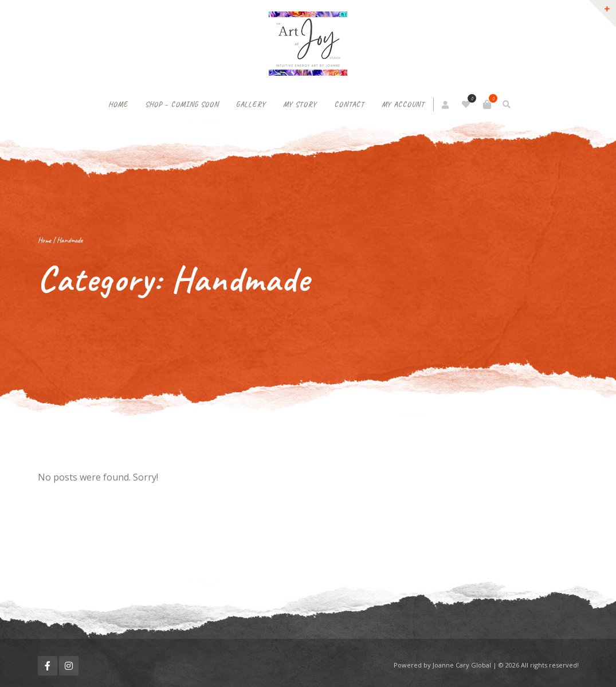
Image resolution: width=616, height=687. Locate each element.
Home (118, 104)
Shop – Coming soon (182, 104)
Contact (349, 104)
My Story (300, 104)
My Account (403, 104)
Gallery (251, 104)
